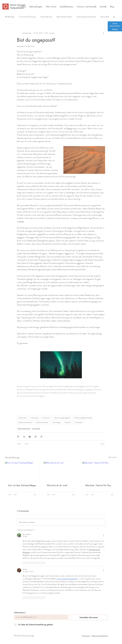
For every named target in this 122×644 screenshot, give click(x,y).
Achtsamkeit (23, 418)
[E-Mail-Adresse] (40, 617)
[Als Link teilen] (36, 437)
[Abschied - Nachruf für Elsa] (100, 471)
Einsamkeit (79, 422)
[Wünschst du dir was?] (61, 471)
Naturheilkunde (46, 17)
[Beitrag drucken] (41, 437)
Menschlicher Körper (64, 17)
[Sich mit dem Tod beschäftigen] (22, 471)
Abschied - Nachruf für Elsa (98, 485)
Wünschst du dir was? (57, 485)
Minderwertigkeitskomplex (83, 418)
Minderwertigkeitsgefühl (62, 418)
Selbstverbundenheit (25, 422)
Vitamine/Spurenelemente (86, 17)
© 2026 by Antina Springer (24, 636)
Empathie (68, 422)
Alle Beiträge (10, 17)
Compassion (46, 418)
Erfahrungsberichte (24, 428)
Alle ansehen (113, 457)
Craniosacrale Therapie (27, 17)
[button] (114, 17)
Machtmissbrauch (42, 422)
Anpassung (34, 418)
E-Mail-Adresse (20, 613)
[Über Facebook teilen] (18, 437)
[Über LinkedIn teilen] (30, 437)
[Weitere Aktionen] (104, 33)
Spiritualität (105, 17)
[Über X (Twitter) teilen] (24, 437)
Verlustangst (56, 422)
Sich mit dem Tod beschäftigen (22, 485)
